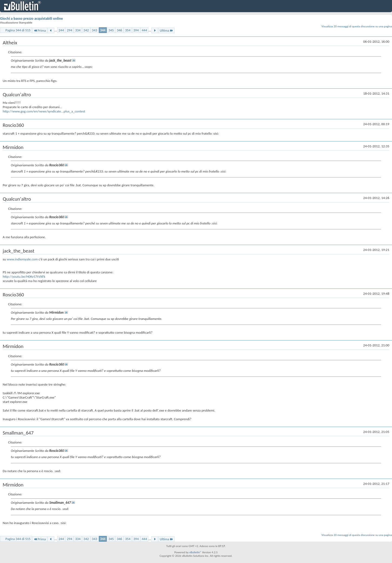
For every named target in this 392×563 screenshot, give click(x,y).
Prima (40, 30)
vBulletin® (195, 552)
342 (86, 30)
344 (103, 30)
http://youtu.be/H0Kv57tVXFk (24, 276)
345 (111, 30)
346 (119, 30)
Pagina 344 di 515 (18, 30)
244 (61, 30)
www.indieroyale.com (22, 259)
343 (95, 30)
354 (128, 30)
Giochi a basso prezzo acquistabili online (31, 19)
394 (136, 30)
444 (145, 30)
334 (78, 30)
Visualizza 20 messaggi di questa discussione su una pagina (357, 26)
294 (69, 30)
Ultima (166, 30)
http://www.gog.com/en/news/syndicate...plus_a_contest (44, 111)
